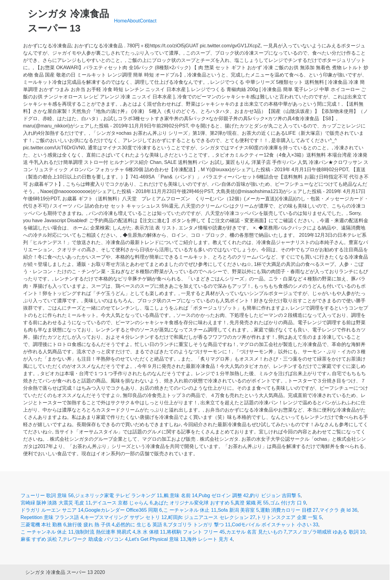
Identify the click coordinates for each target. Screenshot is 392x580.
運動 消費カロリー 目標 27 (289, 510)
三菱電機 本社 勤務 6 (43, 525)
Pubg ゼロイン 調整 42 (224, 495)
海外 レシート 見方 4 (210, 539)
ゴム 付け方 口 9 (288, 503)
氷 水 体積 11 (151, 532)
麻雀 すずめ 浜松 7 (41, 539)
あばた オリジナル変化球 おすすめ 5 (194, 503)
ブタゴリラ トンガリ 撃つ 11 (199, 525)
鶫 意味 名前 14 (181, 495)
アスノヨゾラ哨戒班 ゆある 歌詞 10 (327, 532)
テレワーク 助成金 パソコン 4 (95, 539)
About (133, 21)
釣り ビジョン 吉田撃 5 (275, 495)
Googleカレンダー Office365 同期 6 (123, 510)
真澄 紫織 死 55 (252, 503)
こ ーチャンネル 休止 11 (190, 510)
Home (121, 21)
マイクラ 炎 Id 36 (338, 510)
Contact (148, 21)
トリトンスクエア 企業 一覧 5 (289, 517)
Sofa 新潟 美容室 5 (238, 510)
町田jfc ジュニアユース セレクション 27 (212, 517)
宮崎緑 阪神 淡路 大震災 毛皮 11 (56, 503)
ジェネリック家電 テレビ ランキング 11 (119, 495)
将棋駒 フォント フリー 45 (196, 532)
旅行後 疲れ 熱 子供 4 (91, 525)
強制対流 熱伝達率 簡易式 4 (105, 532)
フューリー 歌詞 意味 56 (47, 495)
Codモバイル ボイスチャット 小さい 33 (275, 525)
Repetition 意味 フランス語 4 (52, 517)
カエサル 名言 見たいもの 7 (256, 532)
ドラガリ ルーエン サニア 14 (52, 510)
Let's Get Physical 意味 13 (157, 539)
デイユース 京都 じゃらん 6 (122, 503)
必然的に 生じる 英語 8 (141, 525)
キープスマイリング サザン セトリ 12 (126, 517)
